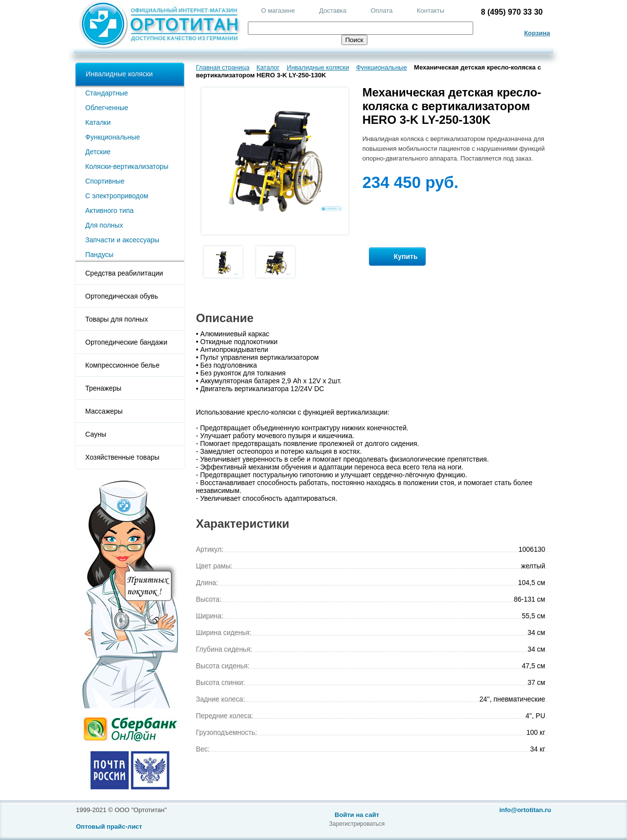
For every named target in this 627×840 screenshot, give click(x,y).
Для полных (104, 225)
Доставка (333, 11)
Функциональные (113, 137)
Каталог (268, 67)
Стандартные (107, 93)
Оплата (382, 11)
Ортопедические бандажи (126, 342)
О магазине (278, 11)
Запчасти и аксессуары (122, 240)
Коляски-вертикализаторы (127, 166)
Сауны (96, 434)
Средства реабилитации (124, 273)
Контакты (431, 11)
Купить (397, 257)
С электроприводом (117, 196)
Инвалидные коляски (119, 74)
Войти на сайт (357, 815)
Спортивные (105, 181)
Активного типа (109, 210)
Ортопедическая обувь (121, 296)
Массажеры (104, 411)
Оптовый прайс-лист (109, 827)
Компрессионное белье (122, 365)
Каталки (98, 122)
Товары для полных (117, 319)
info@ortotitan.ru (525, 810)
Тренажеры (103, 388)
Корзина (537, 33)
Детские (98, 152)
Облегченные (107, 108)
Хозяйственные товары (122, 457)
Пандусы (99, 255)
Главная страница (223, 67)
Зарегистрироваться (357, 824)
